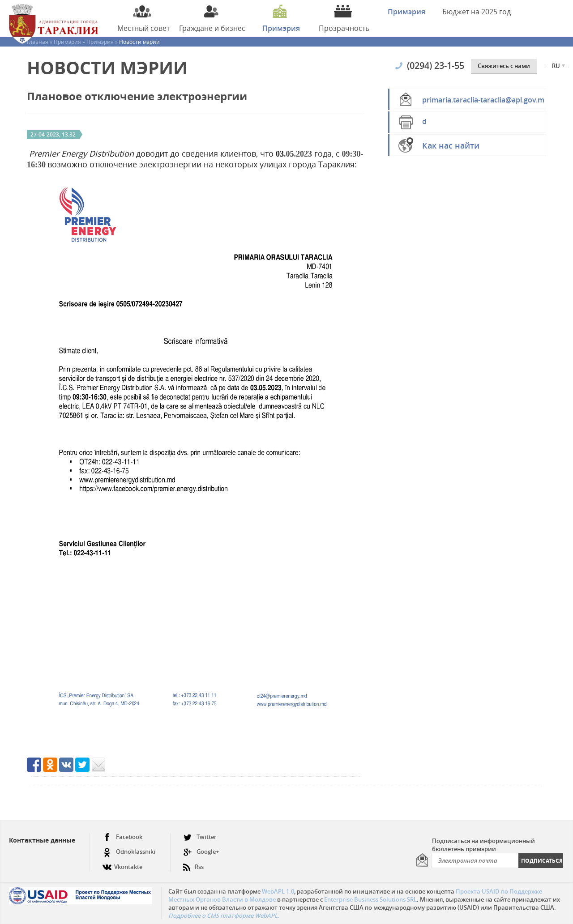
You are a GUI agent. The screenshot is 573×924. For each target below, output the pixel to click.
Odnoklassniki (129, 852)
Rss (193, 863)
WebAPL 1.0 (278, 891)
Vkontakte (122, 863)
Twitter (200, 837)
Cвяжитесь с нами (504, 66)
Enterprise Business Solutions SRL (370, 899)
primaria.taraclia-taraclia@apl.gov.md (483, 102)
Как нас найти (451, 145)
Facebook (122, 837)
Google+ (201, 852)
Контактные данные (42, 840)
